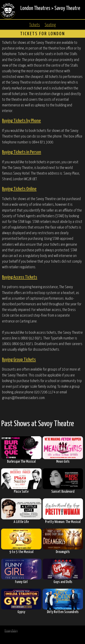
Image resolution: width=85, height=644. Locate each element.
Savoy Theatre (67, 8)
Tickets (35, 25)
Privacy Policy (11, 631)
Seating (50, 25)
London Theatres (35, 8)
